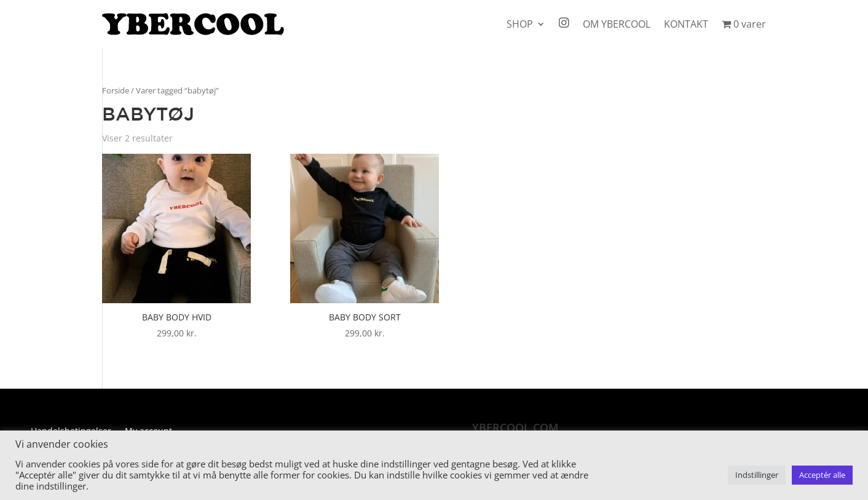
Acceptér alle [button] (822, 475)
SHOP (520, 24)
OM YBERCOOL (617, 24)
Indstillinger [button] (757, 475)
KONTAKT (686, 24)
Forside (116, 90)
